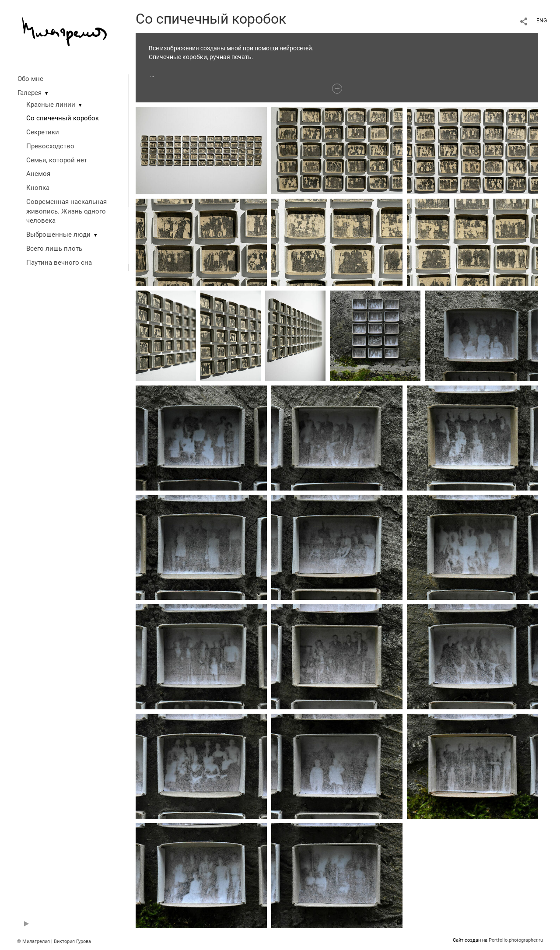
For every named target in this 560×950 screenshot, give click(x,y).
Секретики (43, 132)
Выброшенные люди (58, 235)
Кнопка (38, 188)
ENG (542, 21)
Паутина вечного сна (59, 263)
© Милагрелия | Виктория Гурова (54, 941)
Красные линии (51, 105)
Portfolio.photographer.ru (516, 940)
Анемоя (38, 174)
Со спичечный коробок (63, 118)
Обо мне (30, 79)
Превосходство (50, 146)
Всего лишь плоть (54, 249)
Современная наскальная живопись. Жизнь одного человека (66, 211)
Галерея (30, 93)
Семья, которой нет (57, 160)
